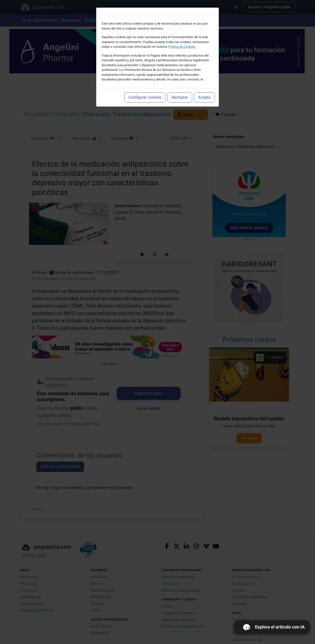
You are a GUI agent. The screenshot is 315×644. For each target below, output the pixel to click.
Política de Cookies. (182, 47)
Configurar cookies (145, 97)
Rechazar (180, 97)
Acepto (205, 97)
